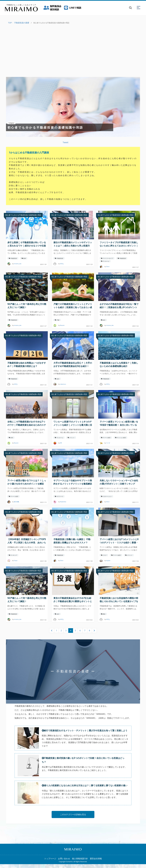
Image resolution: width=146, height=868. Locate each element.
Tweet (66, 142)
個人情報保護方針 (80, 862)
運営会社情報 (96, 862)
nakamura (63, 384)
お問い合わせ (64, 862)
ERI (61, 443)
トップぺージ (50, 862)
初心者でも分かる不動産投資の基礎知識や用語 (23, 215)
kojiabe (108, 561)
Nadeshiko (63, 502)
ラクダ (108, 443)
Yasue (16, 561)
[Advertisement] (73, 53)
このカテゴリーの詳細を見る (73, 818)
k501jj (62, 264)
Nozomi (62, 326)
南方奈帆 (17, 502)
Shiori (108, 267)
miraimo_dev (18, 264)
